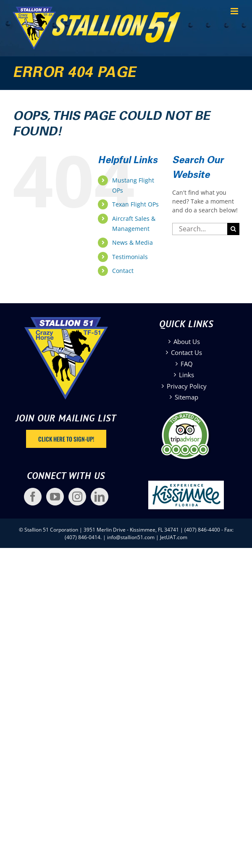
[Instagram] (77, 497)
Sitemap (186, 397)
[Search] (233, 229)
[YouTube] (55, 497)
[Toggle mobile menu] (235, 11)
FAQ (187, 364)
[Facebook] (33, 497)
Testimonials (130, 257)
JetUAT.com (174, 537)
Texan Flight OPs (135, 204)
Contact (123, 271)
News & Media (133, 242)
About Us (187, 341)
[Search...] (200, 229)
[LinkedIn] (100, 497)
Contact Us (186, 352)
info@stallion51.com (131, 537)
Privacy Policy (187, 386)
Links (186, 375)
